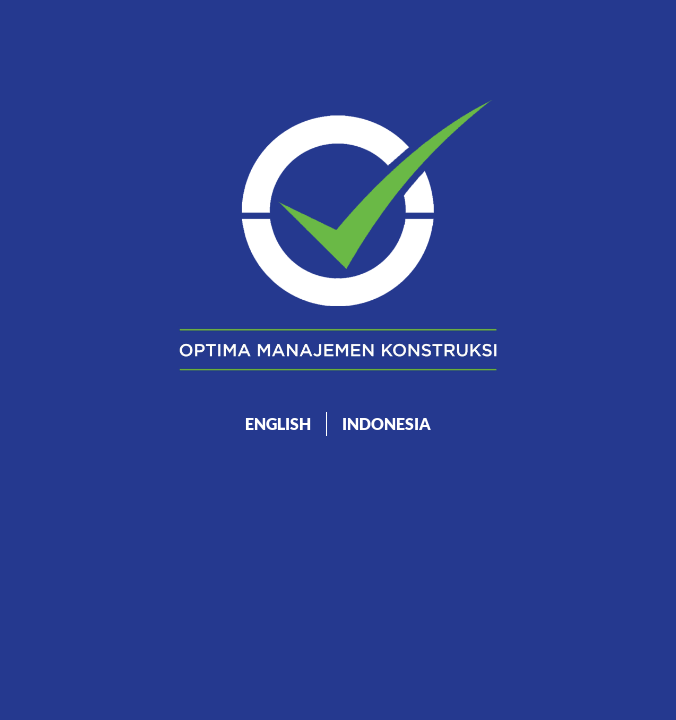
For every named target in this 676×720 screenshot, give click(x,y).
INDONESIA (386, 423)
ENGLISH (278, 423)
